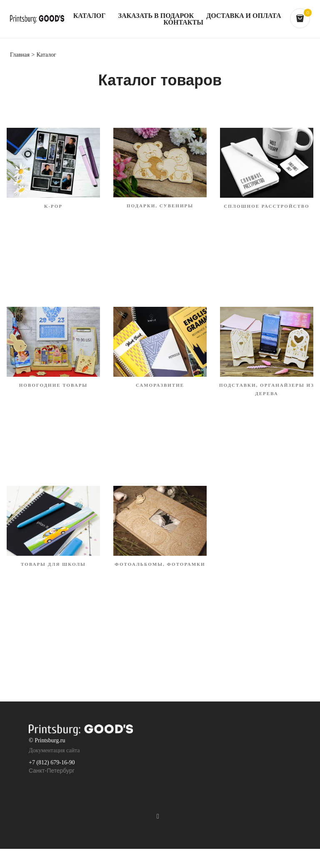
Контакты (183, 22)
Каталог (90, 16)
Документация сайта (54, 750)
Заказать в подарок (156, 16)
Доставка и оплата (244, 16)
